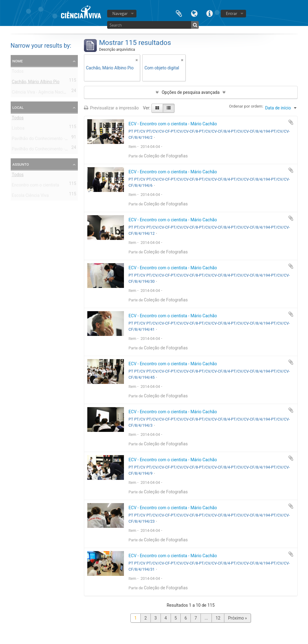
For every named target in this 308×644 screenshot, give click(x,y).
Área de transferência (179, 13)
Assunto (21, 164)
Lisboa (18, 129)
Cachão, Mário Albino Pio (36, 83)
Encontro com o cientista (36, 186)
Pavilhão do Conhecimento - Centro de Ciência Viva (60, 140)
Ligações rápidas (209, 13)
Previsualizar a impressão (111, 108)
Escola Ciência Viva (30, 197)
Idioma (194, 13)
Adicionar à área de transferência (291, 122)
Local (18, 107)
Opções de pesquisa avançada (191, 92)
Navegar (120, 13)
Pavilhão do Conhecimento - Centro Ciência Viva (57, 150)
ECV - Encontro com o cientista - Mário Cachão (173, 124)
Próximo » (237, 618)
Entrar (232, 13)
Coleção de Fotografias (166, 156)
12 (218, 618)
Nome (18, 61)
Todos (18, 72)
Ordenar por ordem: (246, 106)
